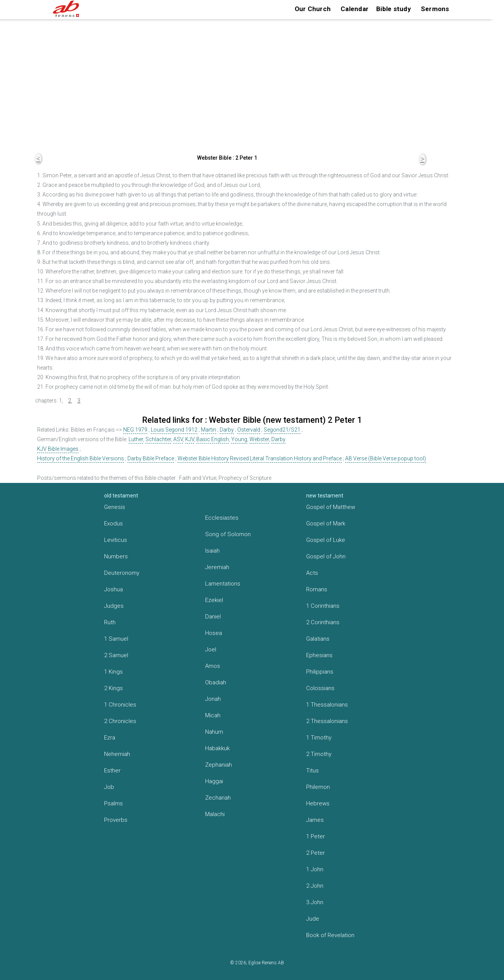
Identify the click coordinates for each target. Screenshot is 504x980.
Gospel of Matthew (331, 507)
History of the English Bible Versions (81, 458)
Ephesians (319, 655)
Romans (317, 589)
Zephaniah (219, 765)
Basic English (213, 439)
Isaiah (212, 551)
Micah (213, 715)
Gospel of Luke (326, 540)
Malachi (215, 814)
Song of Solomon (228, 534)
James (315, 820)
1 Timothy (319, 738)
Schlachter (158, 439)
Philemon (318, 787)
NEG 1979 (135, 430)
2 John (315, 886)
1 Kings (113, 672)
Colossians (320, 688)
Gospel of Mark (326, 524)
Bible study (394, 9)
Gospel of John (326, 556)
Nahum (214, 732)
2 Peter (316, 853)
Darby (227, 430)
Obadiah (216, 682)
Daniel (213, 617)
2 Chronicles (120, 721)
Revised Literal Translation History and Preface (286, 458)
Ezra (110, 738)
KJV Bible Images (58, 449)
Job (109, 787)
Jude (313, 919)
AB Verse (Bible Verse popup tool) (386, 458)
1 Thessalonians (327, 705)
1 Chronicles (120, 705)
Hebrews (318, 803)
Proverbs (116, 820)
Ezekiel (214, 600)
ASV (178, 439)
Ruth (110, 622)
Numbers (116, 556)
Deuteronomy (122, 573)
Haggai (214, 781)
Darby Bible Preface (151, 458)
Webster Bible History (203, 458)
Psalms (113, 803)
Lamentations (223, 584)
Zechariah (218, 798)
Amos (213, 666)
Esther (112, 771)
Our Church (313, 9)
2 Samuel (116, 655)
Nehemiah (117, 754)
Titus (312, 771)
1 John (315, 869)
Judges (114, 606)
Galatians (318, 639)
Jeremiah (217, 567)
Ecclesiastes (222, 518)
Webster (259, 439)
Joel (211, 650)
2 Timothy (319, 754)
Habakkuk (217, 748)
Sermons (435, 9)
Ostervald (249, 430)
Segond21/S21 (282, 430)
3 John (315, 902)
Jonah (213, 699)
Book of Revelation (330, 935)
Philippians (320, 672)
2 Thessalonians (327, 721)
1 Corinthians (323, 606)
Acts (312, 573)
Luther (136, 439)
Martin (209, 430)
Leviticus (116, 540)
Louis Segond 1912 (174, 430)
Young (239, 439)
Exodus (113, 524)
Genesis (115, 507)
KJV (190, 439)
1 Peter (316, 836)
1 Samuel (116, 639)
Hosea (214, 633)
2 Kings (113, 688)
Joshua (113, 589)
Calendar (355, 9)
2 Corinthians (323, 622)
